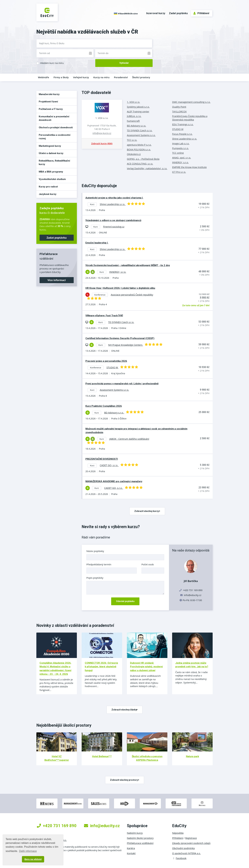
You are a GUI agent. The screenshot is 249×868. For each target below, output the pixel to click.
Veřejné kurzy (81, 77)
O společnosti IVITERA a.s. (186, 853)
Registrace (191, 838)
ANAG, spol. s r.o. (182, 158)
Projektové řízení (48, 102)
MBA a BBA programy (51, 172)
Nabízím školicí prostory (140, 838)
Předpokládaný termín (99, 564)
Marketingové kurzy (50, 146)
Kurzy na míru (101, 77)
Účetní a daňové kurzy (51, 153)
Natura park (192, 756)
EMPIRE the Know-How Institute (189, 167)
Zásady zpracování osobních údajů (191, 843)
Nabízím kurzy (135, 833)
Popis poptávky (95, 578)
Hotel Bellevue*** (102, 756)
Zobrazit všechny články (124, 710)
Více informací (57, 280)
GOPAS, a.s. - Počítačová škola (143, 159)
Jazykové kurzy (48, 194)
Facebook (179, 858)
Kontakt (131, 853)
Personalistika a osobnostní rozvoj (55, 137)
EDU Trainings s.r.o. (183, 124)
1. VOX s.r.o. (102, 118)
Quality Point (179, 107)
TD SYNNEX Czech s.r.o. (140, 130)
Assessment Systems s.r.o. (141, 135)
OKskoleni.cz (134, 154)
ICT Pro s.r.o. (179, 172)
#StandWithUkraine (126, 14)
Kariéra (131, 848)
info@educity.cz (193, 595)
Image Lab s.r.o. (181, 143)
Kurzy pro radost (48, 187)
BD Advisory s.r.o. (136, 126)
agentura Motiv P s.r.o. (139, 145)
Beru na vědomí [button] (33, 859)
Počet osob (148, 564)
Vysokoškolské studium (52, 179)
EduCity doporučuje (99, 186)
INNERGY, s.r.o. (180, 162)
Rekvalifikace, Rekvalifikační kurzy (54, 162)
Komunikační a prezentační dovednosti (54, 118)
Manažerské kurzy (49, 94)
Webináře (44, 77)
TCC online (178, 153)
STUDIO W (178, 129)
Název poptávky (95, 551)
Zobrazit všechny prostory (125, 780)
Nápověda (178, 833)
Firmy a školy (61, 77)
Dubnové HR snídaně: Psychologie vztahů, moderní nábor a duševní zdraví (146, 667)
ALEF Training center (138, 111)
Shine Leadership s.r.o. (185, 139)
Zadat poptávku (178, 13)
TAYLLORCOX (179, 111)
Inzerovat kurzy (156, 13)
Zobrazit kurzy (102, 143)
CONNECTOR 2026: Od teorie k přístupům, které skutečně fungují (101, 667)
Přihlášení (201, 13)
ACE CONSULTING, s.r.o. (140, 164)
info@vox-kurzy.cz (102, 133)
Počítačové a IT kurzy (51, 109)
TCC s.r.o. (132, 140)
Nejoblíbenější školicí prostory (64, 725)
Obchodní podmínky (183, 848)
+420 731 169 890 (57, 826)
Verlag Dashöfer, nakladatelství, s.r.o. (147, 168)
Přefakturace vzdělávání (140, 843)
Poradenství (121, 77)
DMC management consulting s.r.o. (191, 102)
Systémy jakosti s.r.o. (138, 107)
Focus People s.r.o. (182, 134)
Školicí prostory (141, 77)
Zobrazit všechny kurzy (147, 511)
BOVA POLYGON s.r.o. (139, 149)
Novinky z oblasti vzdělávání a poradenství (75, 625)
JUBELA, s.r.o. (134, 116)
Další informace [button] (28, 851)
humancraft (133, 121)
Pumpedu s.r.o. (180, 148)
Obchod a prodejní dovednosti (56, 127)
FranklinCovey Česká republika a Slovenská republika (190, 118)
